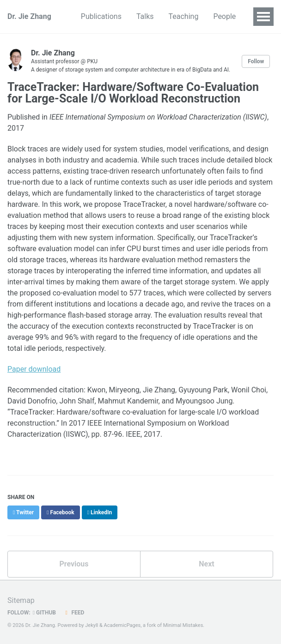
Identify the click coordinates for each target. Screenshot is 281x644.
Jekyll (92, 625)
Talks (145, 16)
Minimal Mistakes (183, 625)
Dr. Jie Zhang (29, 16)
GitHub (44, 613)
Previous (74, 564)
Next (206, 564)
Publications (101, 16)
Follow (256, 61)
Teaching (184, 16)
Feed (73, 613)
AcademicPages (122, 625)
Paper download (34, 369)
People (224, 16)
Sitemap (21, 600)
